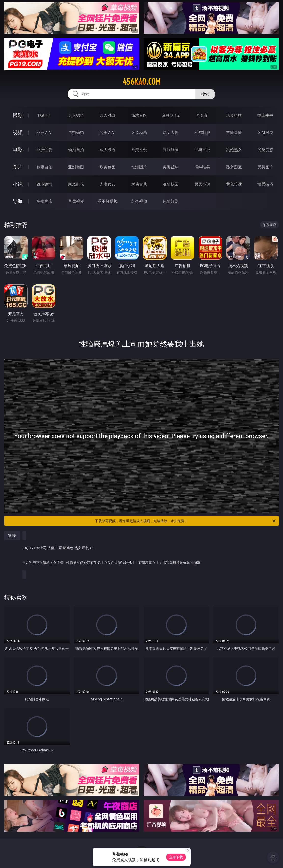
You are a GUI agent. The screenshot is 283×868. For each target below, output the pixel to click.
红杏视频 (139, 201)
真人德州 (76, 115)
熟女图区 (234, 167)
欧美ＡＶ (108, 132)
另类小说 (202, 184)
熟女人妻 (171, 132)
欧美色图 (108, 167)
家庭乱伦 (76, 184)
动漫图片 (139, 167)
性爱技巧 (265, 184)
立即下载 (176, 857)
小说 (18, 184)
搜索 (205, 94)
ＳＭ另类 (265, 132)
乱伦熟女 (234, 150)
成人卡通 (108, 150)
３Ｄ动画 (139, 132)
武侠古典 (139, 184)
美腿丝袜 (171, 167)
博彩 (18, 115)
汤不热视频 (108, 201)
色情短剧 (171, 201)
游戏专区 (139, 115)
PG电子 (44, 115)
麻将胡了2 (171, 115)
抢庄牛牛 (265, 115)
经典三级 (202, 150)
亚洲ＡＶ (44, 132)
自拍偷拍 (76, 132)
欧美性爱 (139, 150)
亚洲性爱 (44, 150)
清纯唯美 (202, 167)
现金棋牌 (234, 115)
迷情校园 (171, 184)
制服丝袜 (171, 150)
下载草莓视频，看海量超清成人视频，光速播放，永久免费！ (186, 521)
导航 (18, 201)
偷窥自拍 (44, 167)
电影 (18, 149)
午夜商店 (44, 201)
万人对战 (108, 115)
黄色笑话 (234, 184)
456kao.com (141, 82)
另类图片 (265, 167)
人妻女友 (108, 184)
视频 (18, 132)
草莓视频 (76, 201)
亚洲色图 (76, 167)
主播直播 (234, 132)
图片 (18, 167)
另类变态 (265, 150)
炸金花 (202, 115)
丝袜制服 (202, 132)
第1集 (12, 535)
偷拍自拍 (76, 150)
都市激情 (44, 184)
